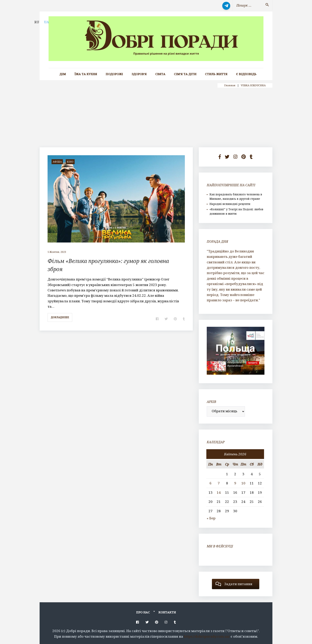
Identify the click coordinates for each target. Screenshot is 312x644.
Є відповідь (246, 74)
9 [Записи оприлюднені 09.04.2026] (235, 483)
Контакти (167, 612)
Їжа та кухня (86, 74)
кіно (70, 162)
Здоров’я (139, 74)
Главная (230, 85)
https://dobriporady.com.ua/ (207, 636)
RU (37, 22)
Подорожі (114, 74)
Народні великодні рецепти (230, 204)
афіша (57, 162)
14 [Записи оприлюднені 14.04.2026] (219, 492)
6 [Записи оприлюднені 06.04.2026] (211, 483)
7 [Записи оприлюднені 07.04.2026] (219, 483)
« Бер (211, 518)
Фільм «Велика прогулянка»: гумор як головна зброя (115, 265)
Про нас (143, 612)
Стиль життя (216, 74)
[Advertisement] (156, 117)
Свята (160, 74)
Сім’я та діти (185, 74)
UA (46, 22)
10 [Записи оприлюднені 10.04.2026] (243, 483)
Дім (63, 74)
